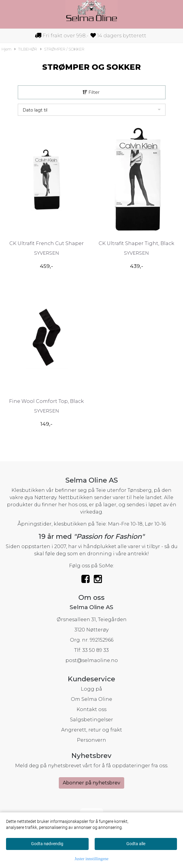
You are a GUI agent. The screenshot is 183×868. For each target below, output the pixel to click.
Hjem (6, 49)
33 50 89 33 (96, 650)
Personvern (91, 740)
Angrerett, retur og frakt (92, 730)
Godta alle (136, 844)
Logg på (91, 689)
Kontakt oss (91, 709)
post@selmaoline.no (92, 660)
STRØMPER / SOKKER (62, 49)
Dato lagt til (35, 110)
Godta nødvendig (47, 844)
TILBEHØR (26, 49)
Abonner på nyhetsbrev (91, 783)
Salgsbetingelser (91, 720)
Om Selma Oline (91, 699)
